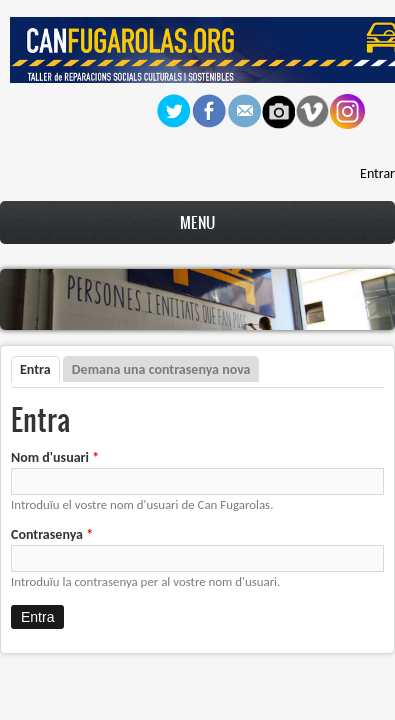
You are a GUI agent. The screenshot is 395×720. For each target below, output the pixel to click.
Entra (40, 369)
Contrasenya (52, 534)
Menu (197, 222)
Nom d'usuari (55, 457)
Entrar (377, 173)
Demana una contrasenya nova (161, 369)
